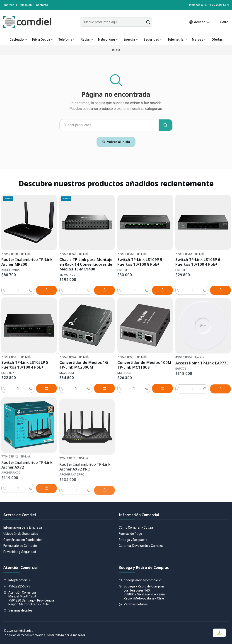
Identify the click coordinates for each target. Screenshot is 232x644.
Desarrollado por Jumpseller (66, 635)
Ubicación (25, 5)
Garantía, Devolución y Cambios (141, 546)
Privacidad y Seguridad (20, 552)
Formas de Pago (130, 534)
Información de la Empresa (23, 528)
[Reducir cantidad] (5, 293)
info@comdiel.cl (17, 580)
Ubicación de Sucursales (21, 534)
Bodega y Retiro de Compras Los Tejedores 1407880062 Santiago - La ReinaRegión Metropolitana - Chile (142, 592)
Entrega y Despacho (133, 540)
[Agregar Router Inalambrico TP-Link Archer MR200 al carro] (46, 293)
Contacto (42, 5)
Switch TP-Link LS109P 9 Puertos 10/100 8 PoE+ (140, 271)
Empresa (8, 5)
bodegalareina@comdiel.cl (140, 580)
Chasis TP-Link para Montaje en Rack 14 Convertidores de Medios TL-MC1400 (86, 270)
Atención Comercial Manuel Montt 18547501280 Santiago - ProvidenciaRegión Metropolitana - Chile (29, 598)
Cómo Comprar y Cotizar (136, 528)
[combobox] (116, 22)
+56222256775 (17, 586)
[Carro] (221, 22)
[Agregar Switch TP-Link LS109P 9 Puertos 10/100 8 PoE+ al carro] (162, 300)
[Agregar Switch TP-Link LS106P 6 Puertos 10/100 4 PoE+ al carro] (220, 306)
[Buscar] (165, 125)
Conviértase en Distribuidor (23, 540)
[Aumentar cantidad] (31, 293)
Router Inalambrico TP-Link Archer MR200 (27, 265)
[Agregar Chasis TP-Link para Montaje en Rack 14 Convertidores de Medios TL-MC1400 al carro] (104, 296)
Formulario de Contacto (20, 546)
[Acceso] (199, 22)
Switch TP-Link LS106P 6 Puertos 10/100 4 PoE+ (198, 277)
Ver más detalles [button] (18, 610)
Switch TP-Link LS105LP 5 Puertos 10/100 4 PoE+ (25, 386)
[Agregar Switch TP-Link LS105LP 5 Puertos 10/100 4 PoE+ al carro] (46, 409)
